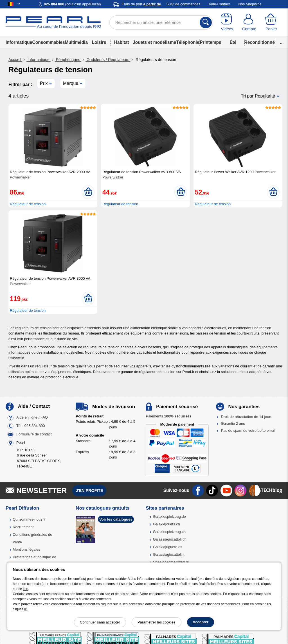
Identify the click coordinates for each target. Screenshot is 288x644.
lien (26, 589)
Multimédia (76, 42)
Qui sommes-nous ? (29, 519)
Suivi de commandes (183, 4)
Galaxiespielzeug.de (169, 517)
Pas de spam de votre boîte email (248, 431)
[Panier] (271, 22)
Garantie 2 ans (233, 423)
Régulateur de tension (28, 204)
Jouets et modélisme (154, 42)
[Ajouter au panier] (88, 192)
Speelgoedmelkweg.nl (171, 562)
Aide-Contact (219, 4)
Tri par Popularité (258, 96)
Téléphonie (188, 42)
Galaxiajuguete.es (168, 547)
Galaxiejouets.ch (166, 524)
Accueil (15, 60)
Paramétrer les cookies (157, 622)
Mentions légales (26, 549)
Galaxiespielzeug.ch (169, 532)
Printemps (210, 42)
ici (26, 609)
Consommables (48, 42)
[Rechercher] (206, 22)
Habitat (122, 42)
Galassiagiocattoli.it (169, 554)
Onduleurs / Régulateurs (108, 60)
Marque (71, 83)
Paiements (168, 416)
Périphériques (68, 60)
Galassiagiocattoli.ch (170, 539)
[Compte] (249, 22)
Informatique (19, 42)
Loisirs (99, 42)
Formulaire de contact (34, 434)
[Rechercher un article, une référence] (161, 22)
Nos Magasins (250, 4)
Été (233, 42)
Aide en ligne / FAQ (32, 417)
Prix (44, 83)
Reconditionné (260, 42)
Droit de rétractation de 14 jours (247, 417)
